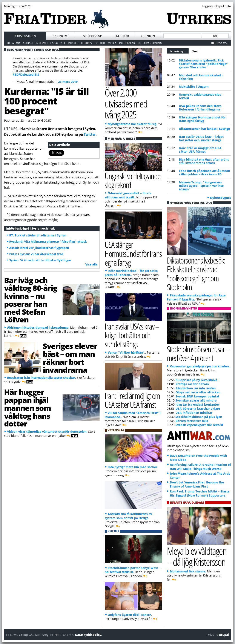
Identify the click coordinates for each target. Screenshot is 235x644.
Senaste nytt (179, 51)
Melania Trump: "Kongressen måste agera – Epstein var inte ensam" (201, 186)
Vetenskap (93, 36)
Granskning (153, 43)
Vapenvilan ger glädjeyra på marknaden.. (200, 366)
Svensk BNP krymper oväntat (197, 396)
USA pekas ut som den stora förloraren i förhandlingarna (200, 108)
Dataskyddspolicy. (89, 635)
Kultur (122, 36)
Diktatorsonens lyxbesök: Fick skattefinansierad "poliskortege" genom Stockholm (203, 64)
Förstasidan (25, 36)
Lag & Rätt (58, 43)
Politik (100, 43)
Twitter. (90, 134)
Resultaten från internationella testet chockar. (41, 378)
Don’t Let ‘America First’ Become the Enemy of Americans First (197, 484)
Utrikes (86, 43)
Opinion (148, 36)
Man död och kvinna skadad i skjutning (201, 77)
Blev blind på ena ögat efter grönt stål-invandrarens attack (204, 161)
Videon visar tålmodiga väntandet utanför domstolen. (47, 432)
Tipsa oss (222, 43)
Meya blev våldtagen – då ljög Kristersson (197, 556)
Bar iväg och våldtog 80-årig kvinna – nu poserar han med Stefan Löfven (31, 300)
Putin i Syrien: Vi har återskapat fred (36, 254)
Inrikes (73, 43)
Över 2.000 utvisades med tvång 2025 (126, 103)
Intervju (41, 43)
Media (112, 43)
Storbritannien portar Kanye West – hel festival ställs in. (133, 570)
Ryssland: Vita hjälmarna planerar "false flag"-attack (48, 241)
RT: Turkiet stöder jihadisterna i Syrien (38, 235)
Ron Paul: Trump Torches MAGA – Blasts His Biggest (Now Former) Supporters (200, 493)
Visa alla (91, 264)
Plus (194, 51)
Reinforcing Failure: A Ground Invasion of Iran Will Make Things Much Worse (200, 467)
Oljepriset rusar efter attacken (198, 392)
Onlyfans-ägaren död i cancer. (130, 615)
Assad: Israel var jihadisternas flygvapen (39, 248)
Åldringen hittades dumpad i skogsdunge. (38, 327)
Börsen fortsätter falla (192, 421)
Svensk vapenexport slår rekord (199, 425)
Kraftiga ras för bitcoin (192, 384)
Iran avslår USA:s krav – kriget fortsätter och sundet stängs (201, 138)
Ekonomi (61, 36)
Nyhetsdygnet (220, 198)
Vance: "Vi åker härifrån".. (127, 352)
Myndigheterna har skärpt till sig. (132, 124)
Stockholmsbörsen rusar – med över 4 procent (198, 353)
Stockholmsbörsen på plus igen (199, 417)
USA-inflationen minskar (194, 413)
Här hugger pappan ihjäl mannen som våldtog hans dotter (28, 408)
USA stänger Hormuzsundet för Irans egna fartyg (202, 119)
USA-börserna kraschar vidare (198, 409)
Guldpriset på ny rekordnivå (196, 380)
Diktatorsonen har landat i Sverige (204, 129)
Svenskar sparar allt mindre (196, 400)
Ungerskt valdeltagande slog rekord (200, 96)
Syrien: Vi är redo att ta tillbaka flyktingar (40, 260)
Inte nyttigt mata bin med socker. (133, 467)
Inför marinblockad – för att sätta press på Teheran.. (131, 273)
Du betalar (127, 43)
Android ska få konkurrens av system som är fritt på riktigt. (128, 516)
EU (140, 43)
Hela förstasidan (20, 43)
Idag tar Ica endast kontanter (197, 404)
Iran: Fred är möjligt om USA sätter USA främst (200, 150)
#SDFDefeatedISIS (26, 74)
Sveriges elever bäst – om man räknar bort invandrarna (70, 358)
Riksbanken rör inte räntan (196, 388)
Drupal (224, 635)
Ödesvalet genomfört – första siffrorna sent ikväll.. (128, 195)
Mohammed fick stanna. (188, 571)
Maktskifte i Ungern (194, 87)
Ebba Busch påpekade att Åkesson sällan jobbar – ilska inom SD (204, 172)
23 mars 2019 (68, 82)
